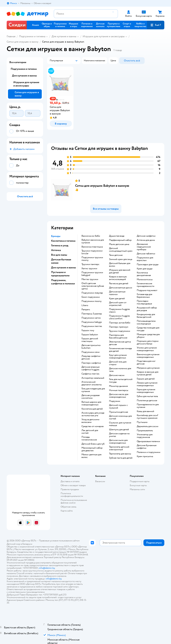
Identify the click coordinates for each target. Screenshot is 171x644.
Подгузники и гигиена (32, 36)
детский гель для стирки (118, 363)
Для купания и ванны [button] (64, 268)
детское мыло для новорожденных (118, 442)
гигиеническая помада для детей (120, 350)
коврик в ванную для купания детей (148, 373)
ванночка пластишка (92, 247)
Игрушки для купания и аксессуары (104, 36)
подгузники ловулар (92, 293)
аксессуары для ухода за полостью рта (93, 414)
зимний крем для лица (121, 259)
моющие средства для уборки (148, 336)
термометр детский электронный (119, 448)
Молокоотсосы (145, 280)
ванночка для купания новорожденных (148, 356)
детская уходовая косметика (91, 397)
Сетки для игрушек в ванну (23, 42)
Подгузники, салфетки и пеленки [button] (63, 282)
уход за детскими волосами (90, 421)
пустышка (142, 422)
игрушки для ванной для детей (120, 271)
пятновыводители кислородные (146, 322)
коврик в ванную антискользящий (118, 278)
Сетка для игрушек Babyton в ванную (102, 186)
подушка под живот (147, 290)
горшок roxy (88, 330)
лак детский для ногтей (90, 432)
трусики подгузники (120, 331)
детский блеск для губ (93, 444)
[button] (156, 25)
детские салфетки (146, 236)
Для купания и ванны (64, 36)
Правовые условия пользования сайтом (59, 541)
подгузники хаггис (91, 318)
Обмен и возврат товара (73, 485)
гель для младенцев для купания (93, 390)
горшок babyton (90, 335)
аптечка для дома (146, 240)
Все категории (18, 62)
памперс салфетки (91, 363)
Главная (11, 36)
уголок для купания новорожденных (147, 349)
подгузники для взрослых (145, 259)
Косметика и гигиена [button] (63, 241)
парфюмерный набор (120, 240)
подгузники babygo (92, 322)
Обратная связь (68, 507)
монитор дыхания (118, 386)
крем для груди (145, 269)
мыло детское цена (119, 244)
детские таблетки (146, 254)
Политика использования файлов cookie (74, 501)
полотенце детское (147, 401)
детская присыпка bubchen (91, 347)
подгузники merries (92, 326)
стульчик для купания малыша (120, 424)
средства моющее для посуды (148, 329)
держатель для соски (148, 426)
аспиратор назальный (93, 378)
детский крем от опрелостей (118, 304)
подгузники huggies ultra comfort (119, 317)
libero (85, 305)
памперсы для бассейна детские (118, 336)
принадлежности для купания (148, 406)
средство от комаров (93, 426)
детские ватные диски (121, 288)
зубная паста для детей (121, 458)
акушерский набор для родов (147, 309)
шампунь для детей (119, 430)
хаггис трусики (89, 269)
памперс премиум (119, 327)
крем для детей (117, 299)
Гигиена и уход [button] (60, 245)
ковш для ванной (145, 411)
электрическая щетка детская (120, 343)
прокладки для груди (148, 265)
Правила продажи (70, 489)
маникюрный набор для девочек (92, 449)
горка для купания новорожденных (146, 391)
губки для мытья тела (147, 396)
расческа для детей (119, 284)
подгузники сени (91, 352)
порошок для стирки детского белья (148, 342)
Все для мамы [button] (59, 255)
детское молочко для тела (120, 370)
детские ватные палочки (117, 293)
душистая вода (117, 236)
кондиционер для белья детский (146, 316)
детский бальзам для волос (120, 265)
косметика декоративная (144, 274)
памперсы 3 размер (92, 314)
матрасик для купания (148, 368)
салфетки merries (90, 374)
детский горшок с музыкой (118, 407)
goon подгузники (91, 297)
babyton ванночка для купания (93, 241)
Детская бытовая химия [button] (61, 261)
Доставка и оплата (70, 481)
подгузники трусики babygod (92, 274)
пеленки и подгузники (149, 452)
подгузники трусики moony (92, 259)
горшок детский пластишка (90, 340)
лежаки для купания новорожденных (147, 384)
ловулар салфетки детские (91, 357)
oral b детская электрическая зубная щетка (93, 286)
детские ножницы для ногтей (120, 417)
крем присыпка (145, 456)
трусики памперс (90, 264)
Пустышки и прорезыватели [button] (60, 274)
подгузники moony (92, 301)
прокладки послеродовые (144, 302)
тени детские (116, 255)
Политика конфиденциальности (72, 495)
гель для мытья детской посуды (121, 381)
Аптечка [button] (56, 250)
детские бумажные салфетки (147, 447)
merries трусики (90, 279)
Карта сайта (67, 511)
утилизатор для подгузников (145, 436)
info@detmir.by (47, 568)
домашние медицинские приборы (144, 247)
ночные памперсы (119, 390)
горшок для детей (146, 379)
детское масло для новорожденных (119, 396)
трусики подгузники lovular (92, 252)
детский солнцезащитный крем (121, 250)
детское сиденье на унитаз (119, 435)
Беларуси (27, 544)
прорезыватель (145, 431)
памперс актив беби (120, 323)
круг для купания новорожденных (118, 356)
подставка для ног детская (146, 362)
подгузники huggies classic (119, 311)
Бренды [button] (56, 236)
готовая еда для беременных (144, 296)
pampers (86, 310)
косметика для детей (92, 409)
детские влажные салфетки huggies (91, 368)
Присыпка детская (118, 412)
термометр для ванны (120, 454)
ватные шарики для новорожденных (91, 403)
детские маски (117, 375)
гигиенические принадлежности (146, 285)
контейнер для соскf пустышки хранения (147, 417)
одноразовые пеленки (148, 441)
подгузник (115, 401)
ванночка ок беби (91, 236)
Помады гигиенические (89, 438)
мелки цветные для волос (91, 456)
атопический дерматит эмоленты (92, 383)
